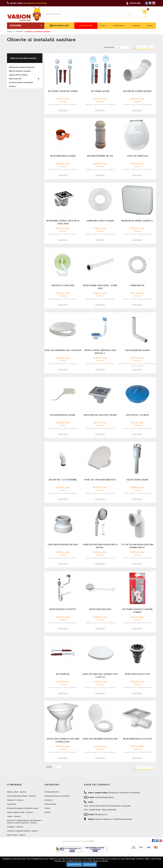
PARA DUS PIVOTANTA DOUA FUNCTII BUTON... (100, 546)
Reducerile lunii (59, 26)
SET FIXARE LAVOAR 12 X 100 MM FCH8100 (137, 611)
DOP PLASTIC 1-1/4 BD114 (137, 415)
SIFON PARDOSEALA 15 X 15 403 (137, 739)
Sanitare (47, 812)
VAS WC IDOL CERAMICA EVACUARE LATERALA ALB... (63, 740)
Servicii (103, 26)
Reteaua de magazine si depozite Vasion (23, 808)
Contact (150, 26)
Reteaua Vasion (119, 26)
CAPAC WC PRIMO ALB (137, 156)
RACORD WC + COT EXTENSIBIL (63, 480)
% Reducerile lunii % (52, 792)
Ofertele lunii (86, 26)
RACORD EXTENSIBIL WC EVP (100, 156)
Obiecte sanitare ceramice (20, 71)
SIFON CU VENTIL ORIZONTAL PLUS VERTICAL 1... (100, 352)
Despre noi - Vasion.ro (15, 800)
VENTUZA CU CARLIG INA (63, 286)
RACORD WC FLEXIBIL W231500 (137, 91)
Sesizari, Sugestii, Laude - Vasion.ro (20, 812)
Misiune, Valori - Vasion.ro (17, 792)
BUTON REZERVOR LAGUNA (63, 415)
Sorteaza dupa (109, 47)
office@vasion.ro (101, 815)
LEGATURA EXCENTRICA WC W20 (63, 545)
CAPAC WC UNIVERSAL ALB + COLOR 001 (63, 351)
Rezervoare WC (15, 79)
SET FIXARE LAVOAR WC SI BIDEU (63, 91)
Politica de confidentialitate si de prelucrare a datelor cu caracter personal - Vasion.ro (24, 822)
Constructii (48, 800)
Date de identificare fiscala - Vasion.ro (21, 796)
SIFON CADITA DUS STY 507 (137, 674)
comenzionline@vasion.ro (104, 797)
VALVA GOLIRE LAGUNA (137, 480)
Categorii (15, 26)
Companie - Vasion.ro (15, 827)
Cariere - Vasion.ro (14, 816)
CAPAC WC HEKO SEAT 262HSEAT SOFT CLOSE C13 (100, 676)
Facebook (146, 3)
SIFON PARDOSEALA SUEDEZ (63, 156)
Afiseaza (49, 767)
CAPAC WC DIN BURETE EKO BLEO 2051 (100, 739)
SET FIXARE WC (63, 674)
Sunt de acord (90, 864)
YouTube (154, 3)
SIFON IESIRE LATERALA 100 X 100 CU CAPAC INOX (63, 222)
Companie (136, 26)
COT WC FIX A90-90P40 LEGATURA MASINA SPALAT (137, 546)
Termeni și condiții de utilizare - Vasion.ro (23, 831)
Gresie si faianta (50, 804)
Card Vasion (11, 804)
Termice (47, 808)
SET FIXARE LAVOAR (100, 91)
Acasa (10, 32)
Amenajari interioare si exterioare (57, 796)
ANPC (92, 848)
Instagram (150, 3)
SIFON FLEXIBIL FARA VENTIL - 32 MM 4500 (100, 287)
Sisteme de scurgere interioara (22, 67)
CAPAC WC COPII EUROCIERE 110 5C (100, 480)
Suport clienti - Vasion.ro (16, 835)
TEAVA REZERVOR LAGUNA (137, 351)
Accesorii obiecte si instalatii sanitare (21, 85)
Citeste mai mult (74, 864)
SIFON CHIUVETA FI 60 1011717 (63, 610)
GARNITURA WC (137, 286)
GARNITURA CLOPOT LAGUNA (100, 221)
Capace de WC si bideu (18, 75)
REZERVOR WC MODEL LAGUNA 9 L (137, 221)
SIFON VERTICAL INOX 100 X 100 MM (100, 415)
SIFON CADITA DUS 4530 (100, 610)
